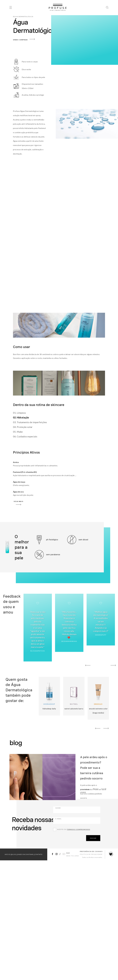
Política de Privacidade (91, 854)
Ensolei (98, 704)
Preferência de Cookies (91, 851)
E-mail (72, 820)
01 (95, 666)
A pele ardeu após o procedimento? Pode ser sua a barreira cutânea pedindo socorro (94, 767)
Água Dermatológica (23, 17)
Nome (71, 809)
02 (101, 666)
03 (106, 666)
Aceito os (74, 829)
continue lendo (85, 791)
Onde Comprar (20, 40)
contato (38, 854)
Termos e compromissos (79, 829)
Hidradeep (49, 704)
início (8, 854)
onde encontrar (25, 854)
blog (14, 854)
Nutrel (74, 704)
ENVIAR (93, 838)
